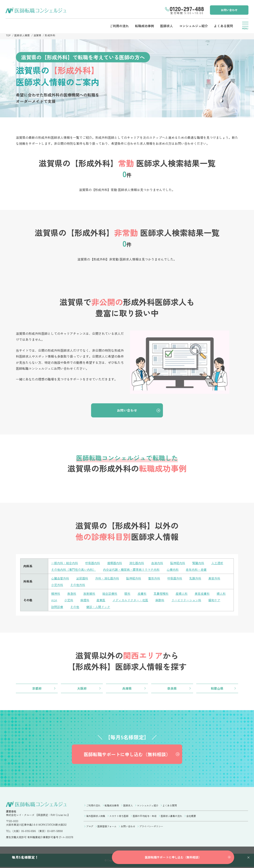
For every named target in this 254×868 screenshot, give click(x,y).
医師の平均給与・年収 (145, 816)
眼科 (127, 593)
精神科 (56, 593)
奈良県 (172, 688)
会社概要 (191, 816)
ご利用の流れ (118, 26)
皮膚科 (142, 593)
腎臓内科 (198, 563)
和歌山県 (217, 688)
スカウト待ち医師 (119, 816)
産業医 (101, 600)
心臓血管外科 (60, 578)
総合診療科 (110, 593)
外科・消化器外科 (107, 578)
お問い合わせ (229, 10)
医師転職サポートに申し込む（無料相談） (127, 755)
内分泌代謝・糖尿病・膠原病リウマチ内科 (131, 570)
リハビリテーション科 (186, 600)
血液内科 (157, 563)
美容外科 (214, 578)
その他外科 (78, 585)
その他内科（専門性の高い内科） (74, 570)
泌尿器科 (82, 578)
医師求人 (166, 26)
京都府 (37, 688)
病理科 (85, 600)
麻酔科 (160, 600)
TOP (8, 35)
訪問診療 (57, 607)
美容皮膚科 (202, 593)
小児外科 (57, 585)
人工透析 (217, 563)
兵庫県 (127, 688)
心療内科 (173, 570)
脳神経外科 (134, 578)
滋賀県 (38, 35)
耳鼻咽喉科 (161, 593)
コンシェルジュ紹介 (193, 26)
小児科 (69, 600)
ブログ (90, 827)
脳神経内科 (178, 563)
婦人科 (221, 593)
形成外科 (50, 35)
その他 (75, 607)
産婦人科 (182, 593)
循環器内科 (115, 563)
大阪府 (82, 688)
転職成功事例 (144, 26)
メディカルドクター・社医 (130, 600)
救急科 (72, 593)
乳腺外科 (195, 578)
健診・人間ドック (98, 607)
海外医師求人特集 (96, 816)
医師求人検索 (22, 35)
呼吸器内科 (93, 563)
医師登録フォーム (107, 827)
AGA (54, 600)
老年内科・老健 (196, 570)
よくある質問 (223, 26)
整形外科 (154, 578)
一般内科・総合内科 (65, 563)
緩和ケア (214, 600)
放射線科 (89, 593)
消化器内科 (137, 563)
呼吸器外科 (175, 578)
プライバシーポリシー (151, 827)
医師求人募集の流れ (171, 816)
